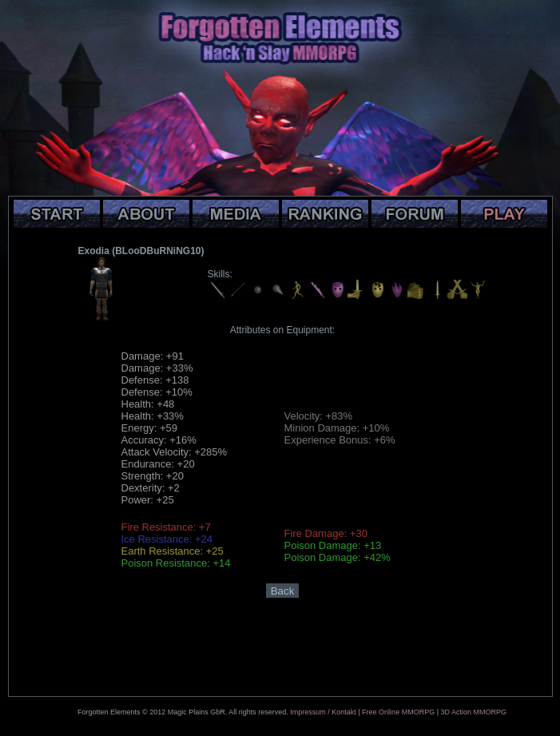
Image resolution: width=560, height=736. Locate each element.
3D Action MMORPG (473, 712)
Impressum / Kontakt (323, 712)
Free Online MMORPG (398, 712)
